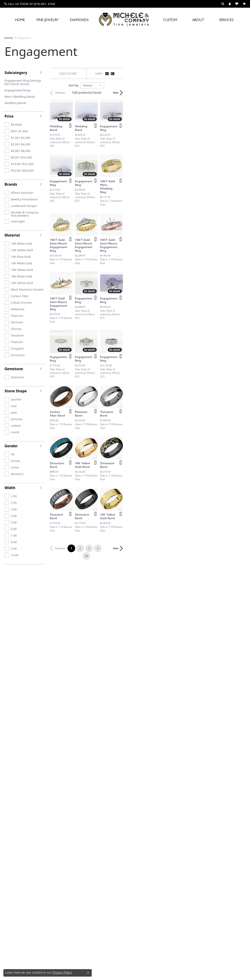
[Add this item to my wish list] (110, 167)
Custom (170, 20)
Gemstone (14, 369)
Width (10, 488)
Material (12, 235)
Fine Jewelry (47, 20)
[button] (223, 4)
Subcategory (16, 73)
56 (166, 795)
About (198, 20)
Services (226, 20)
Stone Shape (16, 391)
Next (238, 93)
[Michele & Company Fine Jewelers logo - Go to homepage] (125, 19)
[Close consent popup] (88, 973)
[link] (30, 4)
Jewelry (9, 38)
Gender (11, 446)
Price (9, 116)
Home (20, 20)
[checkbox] (13, 125)
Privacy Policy (62, 973)
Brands (11, 184)
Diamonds (79, 20)
